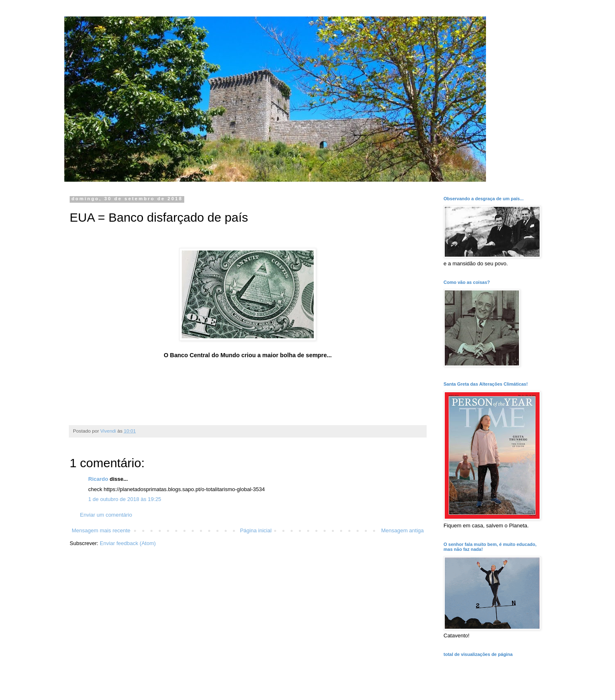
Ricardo (98, 479)
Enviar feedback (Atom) (128, 543)
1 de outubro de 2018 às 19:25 (125, 499)
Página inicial (256, 530)
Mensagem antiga (403, 530)
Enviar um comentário (106, 515)
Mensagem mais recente (101, 530)
